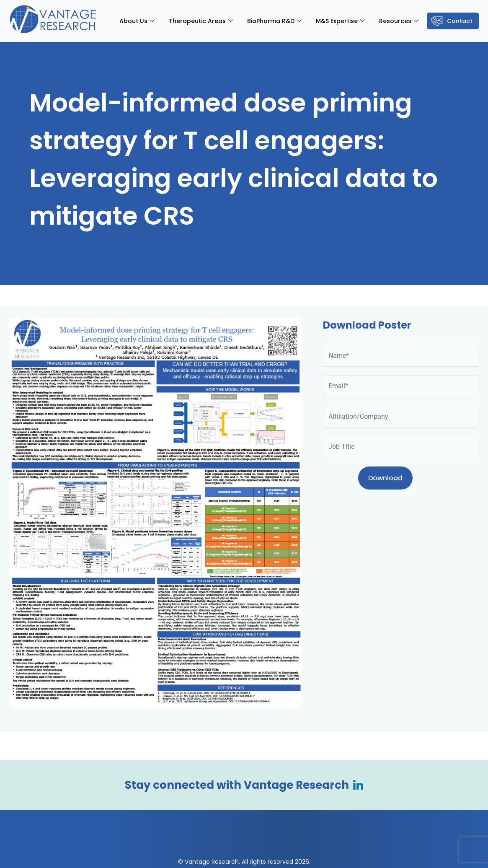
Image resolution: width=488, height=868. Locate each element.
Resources (399, 21)
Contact (460, 21)
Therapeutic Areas (201, 21)
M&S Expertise (340, 21)
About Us (137, 21)
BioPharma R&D (274, 21)
